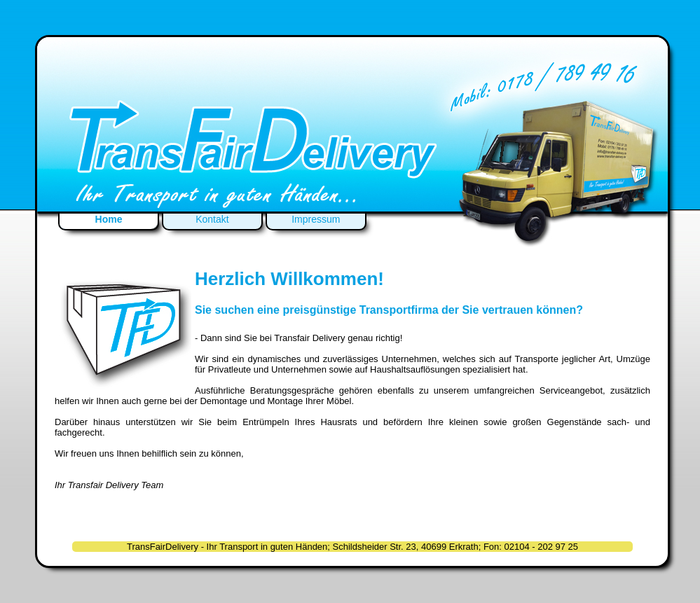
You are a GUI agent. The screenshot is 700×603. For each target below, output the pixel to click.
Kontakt (212, 219)
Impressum (316, 219)
